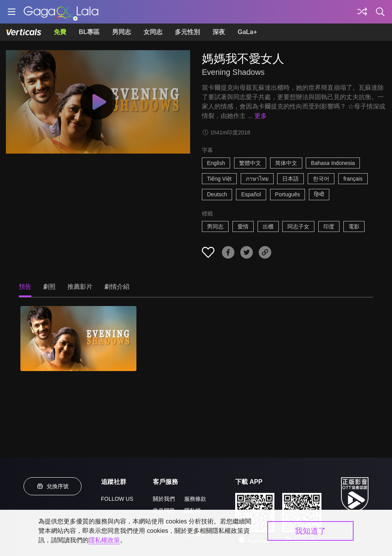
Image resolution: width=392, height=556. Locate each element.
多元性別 (187, 32)
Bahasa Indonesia (333, 163)
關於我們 (164, 499)
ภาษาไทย (257, 179)
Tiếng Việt (219, 179)
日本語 (290, 179)
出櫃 (268, 226)
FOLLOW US (117, 499)
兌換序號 (53, 486)
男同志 (122, 32)
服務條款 (195, 499)
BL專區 (89, 32)
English (216, 163)
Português (288, 194)
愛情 (243, 226)
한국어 (321, 179)
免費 (60, 32)
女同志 (153, 32)
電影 (354, 226)
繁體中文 (250, 163)
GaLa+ (247, 32)
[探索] (362, 12)
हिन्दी (319, 194)
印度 (329, 226)
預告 (25, 287)
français (353, 179)
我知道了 (310, 531)
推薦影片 (80, 287)
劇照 (49, 287)
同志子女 (298, 226)
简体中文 (286, 163)
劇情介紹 (117, 287)
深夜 (219, 32)
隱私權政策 (104, 540)
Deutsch (217, 194)
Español (251, 194)
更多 (261, 116)
